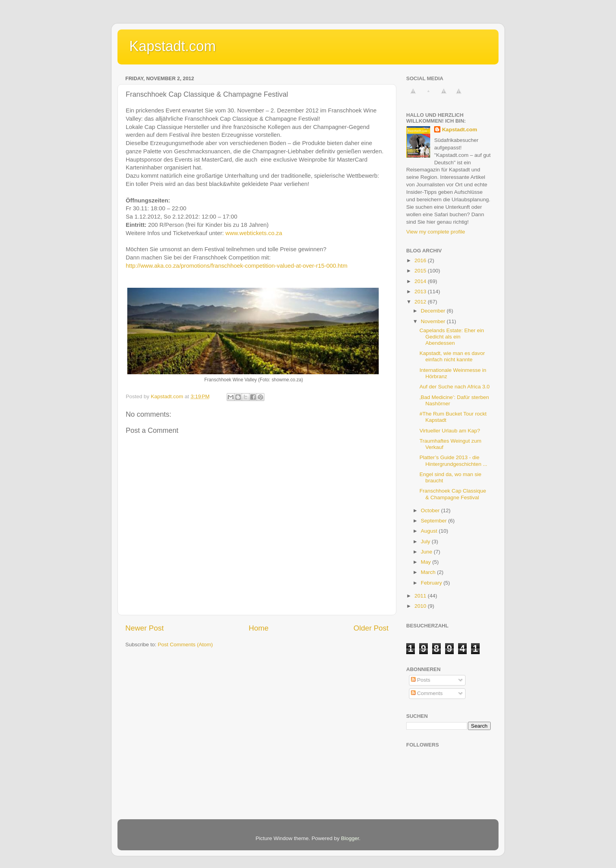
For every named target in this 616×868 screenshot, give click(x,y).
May (426, 562)
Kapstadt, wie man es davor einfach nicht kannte (452, 356)
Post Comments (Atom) (185, 645)
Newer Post (145, 628)
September (434, 521)
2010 (421, 606)
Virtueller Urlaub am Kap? (450, 431)
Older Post (371, 628)
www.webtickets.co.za (254, 233)
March (429, 572)
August (430, 531)
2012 (421, 302)
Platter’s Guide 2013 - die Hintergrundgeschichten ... (454, 461)
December (434, 311)
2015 (421, 271)
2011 (421, 596)
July (426, 542)
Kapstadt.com (172, 46)
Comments (427, 693)
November (434, 321)
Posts (421, 680)
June (427, 552)
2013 (421, 291)
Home (258, 628)
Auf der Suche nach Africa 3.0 (455, 387)
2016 (421, 260)
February (432, 583)
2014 (421, 281)
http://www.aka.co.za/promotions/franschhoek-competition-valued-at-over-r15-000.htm (236, 266)
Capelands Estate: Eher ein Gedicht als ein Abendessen (452, 337)
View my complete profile (436, 232)
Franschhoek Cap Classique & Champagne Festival (453, 494)
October (431, 510)
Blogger (350, 838)
